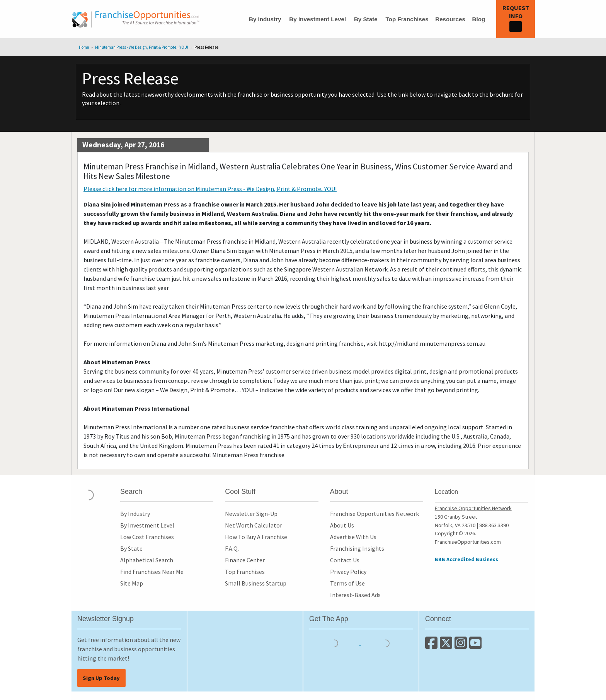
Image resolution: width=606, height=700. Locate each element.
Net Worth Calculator (254, 525)
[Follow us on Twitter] (447, 646)
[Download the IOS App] (335, 643)
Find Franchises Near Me (152, 572)
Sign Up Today (101, 678)
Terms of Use (347, 583)
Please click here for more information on (210, 189)
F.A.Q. (232, 548)
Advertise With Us (353, 537)
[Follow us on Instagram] (462, 646)
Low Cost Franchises (147, 537)
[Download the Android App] (386, 643)
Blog (478, 19)
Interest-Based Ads (355, 595)
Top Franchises (407, 19)
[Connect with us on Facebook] (432, 646)
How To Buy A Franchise (256, 537)
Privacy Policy (348, 572)
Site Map (132, 583)
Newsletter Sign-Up (251, 514)
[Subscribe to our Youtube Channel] (476, 646)
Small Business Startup (256, 583)
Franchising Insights (357, 548)
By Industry (265, 19)
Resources (450, 19)
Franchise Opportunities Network (374, 514)
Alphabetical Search (147, 560)
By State (366, 19)
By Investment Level (317, 19)
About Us (342, 525)
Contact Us (345, 560)
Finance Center (245, 560)
